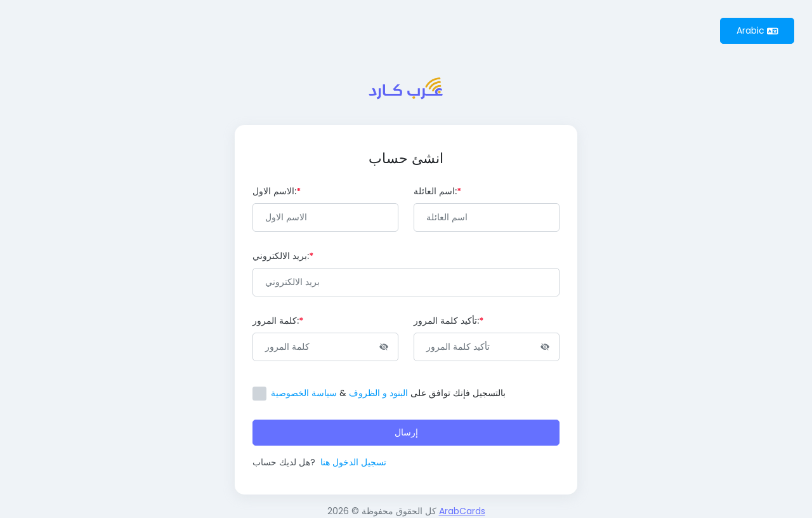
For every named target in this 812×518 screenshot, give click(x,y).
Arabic (757, 30)
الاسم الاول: (277, 191)
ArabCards (462, 511)
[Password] (325, 347)
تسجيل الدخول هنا (353, 462)
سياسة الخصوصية (304, 393)
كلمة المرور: (278, 321)
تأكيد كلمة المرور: (449, 321)
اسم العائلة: (437, 191)
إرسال (406, 432)
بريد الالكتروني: (283, 256)
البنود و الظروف (378, 393)
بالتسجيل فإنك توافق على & (388, 393)
